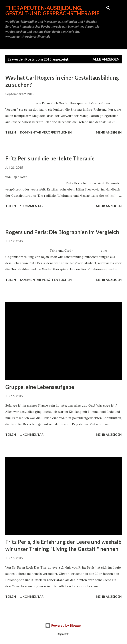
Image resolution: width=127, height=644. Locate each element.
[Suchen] (108, 8)
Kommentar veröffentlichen (46, 132)
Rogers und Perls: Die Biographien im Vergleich (62, 232)
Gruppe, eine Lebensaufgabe (40, 387)
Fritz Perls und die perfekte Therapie (50, 158)
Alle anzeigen (106, 59)
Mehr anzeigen (109, 132)
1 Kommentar (32, 206)
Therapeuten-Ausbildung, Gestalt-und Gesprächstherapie (52, 11)
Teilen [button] (11, 132)
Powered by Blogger (63, 625)
